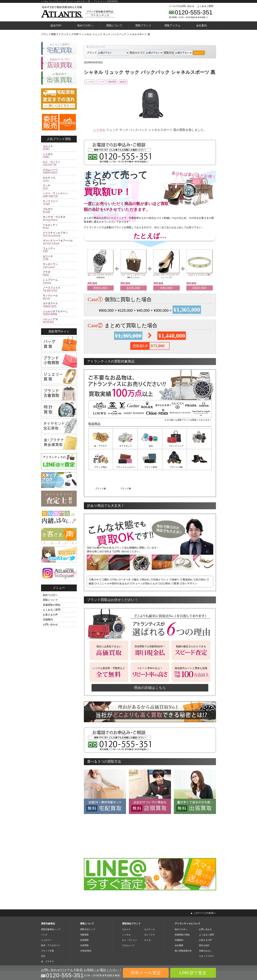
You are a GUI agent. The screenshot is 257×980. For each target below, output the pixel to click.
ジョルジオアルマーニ (59, 313)
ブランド (108, 53)
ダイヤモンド (125, 446)
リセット (199, 53)
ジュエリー (46, 918)
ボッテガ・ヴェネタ (59, 218)
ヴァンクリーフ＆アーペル (59, 242)
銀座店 (139, 82)
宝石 (150, 446)
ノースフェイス (59, 289)
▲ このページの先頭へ (203, 891)
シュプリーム (59, 281)
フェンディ (59, 250)
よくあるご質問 (205, 6)
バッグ (107, 82)
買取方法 (178, 53)
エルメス (59, 148)
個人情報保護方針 (183, 929)
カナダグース (59, 305)
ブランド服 (175, 467)
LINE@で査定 (193, 973)
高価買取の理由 (52, 605)
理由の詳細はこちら (150, 666)
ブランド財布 (125, 467)
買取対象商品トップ (51, 908)
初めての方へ (85, 25)
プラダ (59, 274)
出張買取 (84, 924)
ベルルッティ (59, 226)
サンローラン (59, 266)
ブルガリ (59, 211)
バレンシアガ (59, 321)
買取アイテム (172, 25)
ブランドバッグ (175, 446)
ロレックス (150, 913)
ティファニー (59, 203)
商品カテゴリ (146, 53)
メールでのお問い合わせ (182, 6)
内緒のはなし (205, 929)
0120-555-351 (194, 12)
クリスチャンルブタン (59, 234)
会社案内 (201, 25)
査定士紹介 (204, 924)
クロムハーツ (59, 171)
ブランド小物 (150, 467)
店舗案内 (48, 619)
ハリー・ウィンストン (59, 195)
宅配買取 (123, 82)
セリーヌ (59, 258)
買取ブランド (143, 25)
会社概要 (179, 924)
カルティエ (59, 179)
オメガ (147, 918)
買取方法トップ (88, 908)
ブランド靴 (199, 467)
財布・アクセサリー (51, 924)
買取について (114, 25)
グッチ (59, 187)
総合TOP (56, 25)
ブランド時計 (199, 446)
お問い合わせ (50, 624)
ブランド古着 (47, 929)
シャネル (92, 82)
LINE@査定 (86, 929)
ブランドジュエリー (101, 467)
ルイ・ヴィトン (59, 164)
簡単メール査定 (146, 973)
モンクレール (59, 297)
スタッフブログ (206, 934)
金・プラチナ (101, 446)
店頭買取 (84, 918)
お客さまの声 (50, 615)
